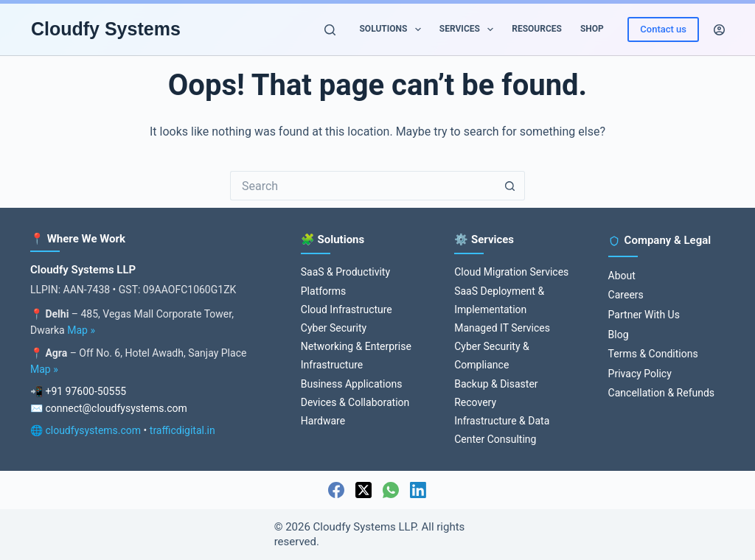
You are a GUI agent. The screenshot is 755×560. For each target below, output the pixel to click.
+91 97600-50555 (86, 391)
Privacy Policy (640, 374)
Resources (537, 29)
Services (469, 29)
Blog (619, 335)
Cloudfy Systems (106, 29)
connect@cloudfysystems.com (116, 408)
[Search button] (510, 186)
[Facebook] (336, 490)
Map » (81, 330)
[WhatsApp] (391, 490)
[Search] (330, 30)
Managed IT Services (502, 328)
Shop (592, 29)
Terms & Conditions (653, 354)
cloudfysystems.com (93, 430)
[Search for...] (363, 186)
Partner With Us (644, 315)
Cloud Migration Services (511, 272)
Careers (626, 295)
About (622, 276)
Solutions (393, 29)
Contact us (663, 29)
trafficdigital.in (182, 430)
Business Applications (352, 384)
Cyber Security (334, 328)
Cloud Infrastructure (347, 309)
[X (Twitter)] (363, 490)
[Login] (719, 30)
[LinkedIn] (418, 490)
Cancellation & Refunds (661, 393)
